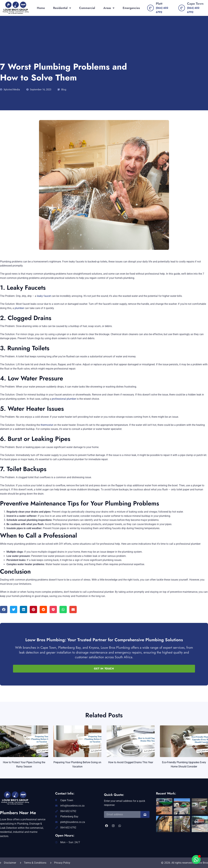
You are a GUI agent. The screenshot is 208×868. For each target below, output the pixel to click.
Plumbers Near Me (18, 813)
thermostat (47, 425)
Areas (109, 8)
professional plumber (64, 399)
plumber (19, 308)
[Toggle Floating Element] (196, 859)
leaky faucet (44, 296)
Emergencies (131, 8)
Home (41, 8)
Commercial (87, 8)
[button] (4, 610)
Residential (62, 8)
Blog (64, 90)
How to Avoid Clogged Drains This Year (131, 762)
